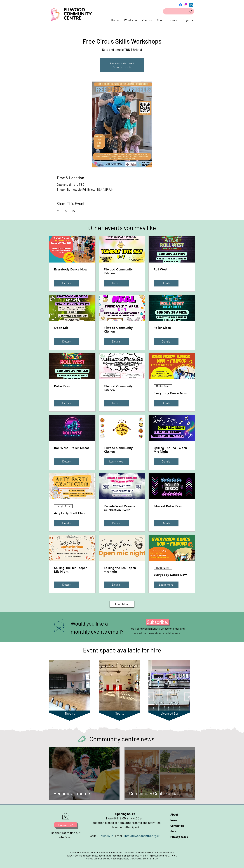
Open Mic (61, 328)
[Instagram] (186, 5)
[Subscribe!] (158, 622)
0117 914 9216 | (106, 836)
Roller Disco (162, 328)
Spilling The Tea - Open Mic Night (170, 450)
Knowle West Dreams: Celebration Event (120, 508)
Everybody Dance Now (71, 269)
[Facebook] (181, 5)
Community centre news (122, 739)
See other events (122, 67)
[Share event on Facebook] (58, 211)
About (174, 814)
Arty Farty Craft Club (69, 513)
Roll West (161, 269)
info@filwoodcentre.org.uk (142, 836)
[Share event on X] (66, 211)
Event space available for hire (122, 650)
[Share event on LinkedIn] (73, 211)
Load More (122, 604)
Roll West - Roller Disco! (71, 448)
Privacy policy (179, 837)
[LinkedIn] (191, 5)
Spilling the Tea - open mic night (120, 570)
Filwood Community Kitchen (118, 271)
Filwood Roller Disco (168, 506)
